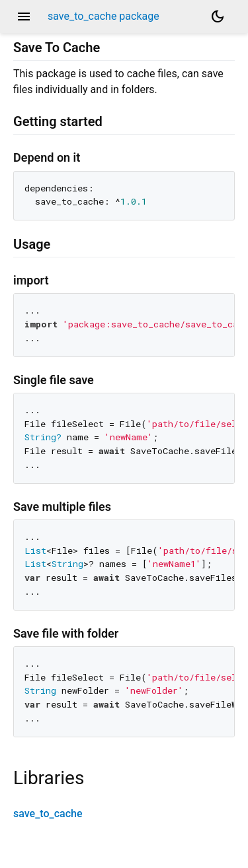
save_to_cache (48, 814)
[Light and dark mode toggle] (218, 17)
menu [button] (24, 17)
